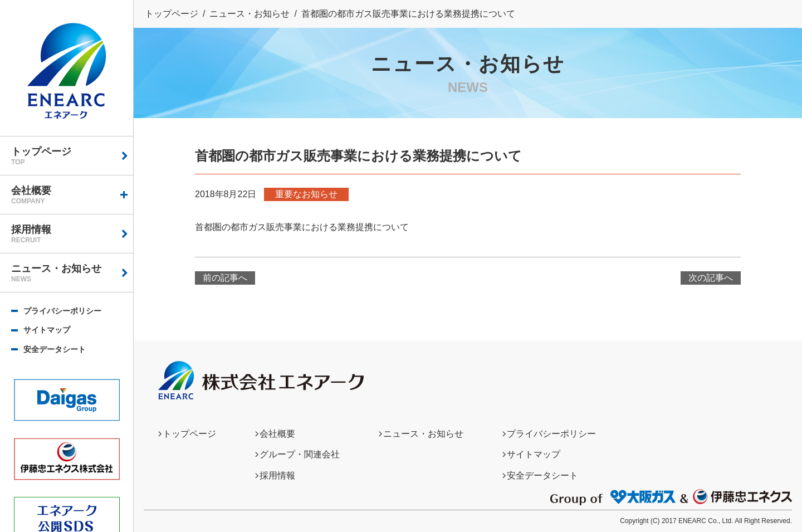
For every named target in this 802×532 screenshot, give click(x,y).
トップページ (72, 156)
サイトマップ (47, 330)
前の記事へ (225, 278)
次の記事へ (711, 278)
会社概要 (72, 195)
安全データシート (55, 349)
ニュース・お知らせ (72, 273)
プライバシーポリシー (62, 311)
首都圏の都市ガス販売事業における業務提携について (302, 227)
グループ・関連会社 (300, 454)
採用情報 (72, 234)
